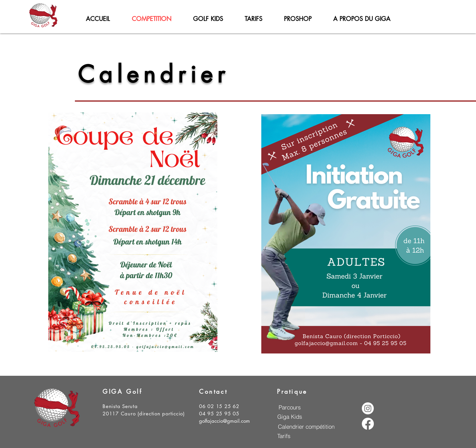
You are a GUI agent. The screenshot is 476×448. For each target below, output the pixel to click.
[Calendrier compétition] (306, 426)
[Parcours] (290, 407)
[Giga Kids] (290, 416)
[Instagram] (368, 408)
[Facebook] (368, 424)
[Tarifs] (284, 436)
